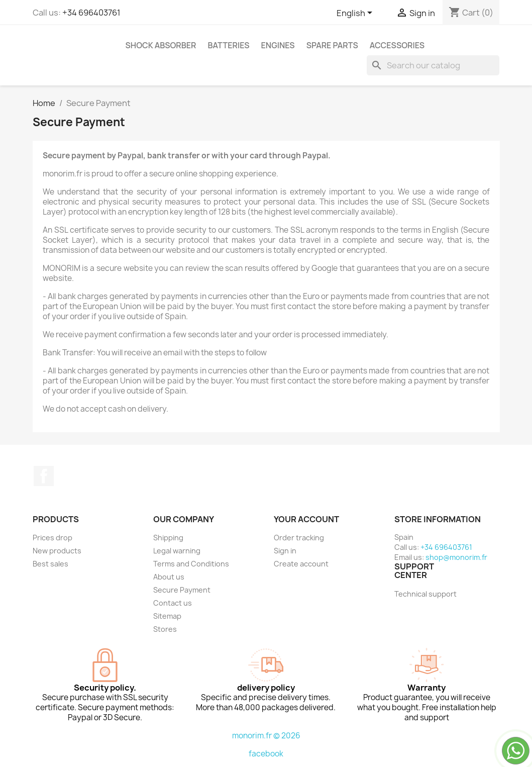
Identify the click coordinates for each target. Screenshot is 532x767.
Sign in (285, 551)
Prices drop (52, 538)
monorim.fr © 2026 (266, 736)
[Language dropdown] (356, 14)
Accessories (397, 45)
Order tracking (299, 538)
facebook (266, 754)
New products (57, 551)
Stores (165, 629)
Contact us (173, 603)
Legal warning (177, 551)
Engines (278, 45)
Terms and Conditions (191, 564)
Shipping (168, 538)
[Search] (433, 65)
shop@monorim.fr (456, 557)
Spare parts (332, 45)
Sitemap (167, 616)
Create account (301, 564)
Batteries (228, 45)
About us (169, 577)
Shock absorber (161, 45)
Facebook (44, 476)
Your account (306, 519)
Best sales (50, 564)
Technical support (425, 594)
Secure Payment (182, 590)
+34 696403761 (91, 13)
